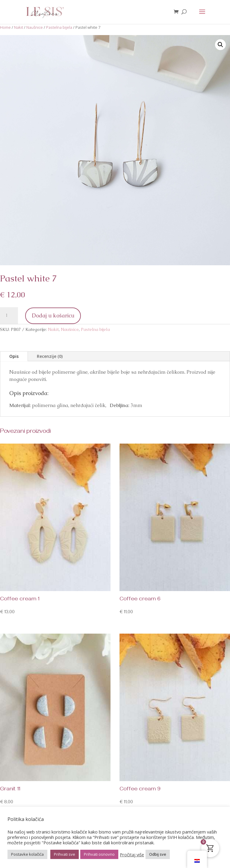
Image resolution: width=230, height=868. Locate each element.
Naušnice (35, 27)
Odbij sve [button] (158, 854)
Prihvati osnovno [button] (99, 854)
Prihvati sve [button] (65, 854)
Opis (14, 356)
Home (5, 27)
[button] (220, 45)
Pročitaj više (132, 855)
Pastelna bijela (59, 27)
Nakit (19, 27)
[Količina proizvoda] (9, 316)
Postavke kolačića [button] (27, 854)
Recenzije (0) (50, 356)
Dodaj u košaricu (53, 315)
